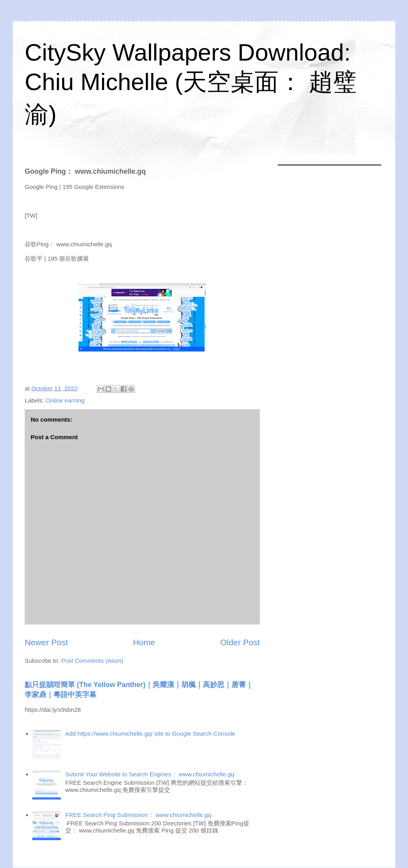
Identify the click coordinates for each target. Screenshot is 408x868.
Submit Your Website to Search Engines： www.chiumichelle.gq (150, 774)
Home (144, 642)
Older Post (240, 642)
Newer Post (46, 642)
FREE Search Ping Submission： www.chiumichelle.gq (138, 815)
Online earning (65, 400)
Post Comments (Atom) (92, 661)
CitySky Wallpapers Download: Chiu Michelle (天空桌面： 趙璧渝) (191, 83)
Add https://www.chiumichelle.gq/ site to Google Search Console (150, 733)
